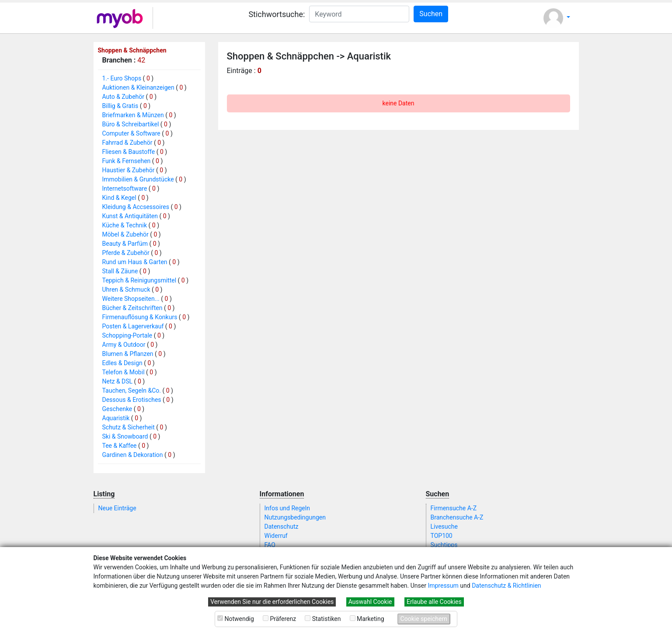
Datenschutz (282, 526)
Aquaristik (116, 418)
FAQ (270, 545)
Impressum (443, 586)
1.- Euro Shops (122, 78)
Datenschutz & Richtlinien (506, 586)
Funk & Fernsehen (127, 161)
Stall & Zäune (120, 271)
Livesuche (444, 526)
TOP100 (442, 536)
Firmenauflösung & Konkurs (140, 317)
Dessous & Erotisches (132, 400)
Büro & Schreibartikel (131, 124)
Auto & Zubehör (124, 97)
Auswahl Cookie (370, 602)
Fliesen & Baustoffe (129, 152)
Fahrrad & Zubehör (127, 143)
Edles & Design (122, 363)
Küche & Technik (125, 225)
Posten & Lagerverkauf (133, 326)
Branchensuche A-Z (457, 517)
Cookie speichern (424, 619)
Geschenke (117, 409)
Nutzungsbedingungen (295, 517)
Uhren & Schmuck (126, 289)
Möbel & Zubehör (125, 234)
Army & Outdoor (124, 345)
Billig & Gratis (120, 106)
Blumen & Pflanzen (128, 354)
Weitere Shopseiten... (131, 299)
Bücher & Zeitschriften (132, 308)
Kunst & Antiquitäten (130, 216)
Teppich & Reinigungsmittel (139, 280)
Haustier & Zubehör (129, 170)
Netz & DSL (118, 381)
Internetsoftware (125, 188)
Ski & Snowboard (125, 436)
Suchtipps (444, 545)
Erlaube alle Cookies (434, 602)
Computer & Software (131, 133)
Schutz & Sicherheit (129, 427)
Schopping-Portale (127, 335)
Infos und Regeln (287, 508)
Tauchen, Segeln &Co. (132, 390)
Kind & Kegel (119, 198)
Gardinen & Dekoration (133, 455)
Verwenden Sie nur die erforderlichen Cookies (272, 602)
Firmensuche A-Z (454, 508)
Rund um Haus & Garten (135, 262)
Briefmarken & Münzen (133, 115)
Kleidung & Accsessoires (136, 207)
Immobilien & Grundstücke (138, 179)
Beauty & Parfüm (125, 244)
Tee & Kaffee (120, 446)
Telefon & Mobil (124, 372)
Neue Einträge (117, 508)
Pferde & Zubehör (126, 253)
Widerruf (276, 536)
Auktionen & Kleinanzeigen (138, 87)
